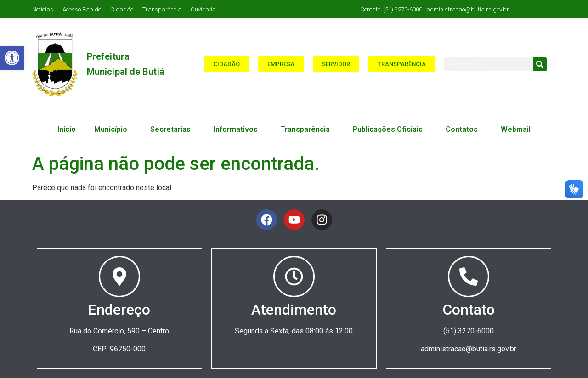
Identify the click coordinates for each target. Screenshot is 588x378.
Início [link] (67, 129)
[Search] (540, 64)
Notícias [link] (43, 9)
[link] (12, 58)
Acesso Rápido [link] (82, 9)
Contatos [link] (464, 130)
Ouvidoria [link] (203, 9)
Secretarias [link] (173, 130)
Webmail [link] (516, 129)
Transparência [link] (162, 9)
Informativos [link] (238, 130)
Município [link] (113, 130)
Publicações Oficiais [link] (390, 130)
